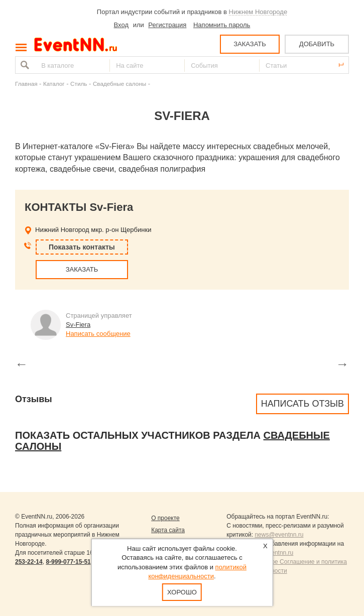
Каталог (54, 84)
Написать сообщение (98, 334)
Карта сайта (168, 530)
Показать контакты (82, 247)
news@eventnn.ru (279, 535)
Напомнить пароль (222, 25)
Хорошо (182, 592)
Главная (26, 84)
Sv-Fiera (78, 325)
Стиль (79, 84)
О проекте (165, 518)
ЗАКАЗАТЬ (250, 44)
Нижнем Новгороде (258, 12)
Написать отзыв (302, 404)
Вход (121, 25)
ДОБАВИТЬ (317, 44)
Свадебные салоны (119, 84)
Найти (24, 65)
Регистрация (167, 25)
